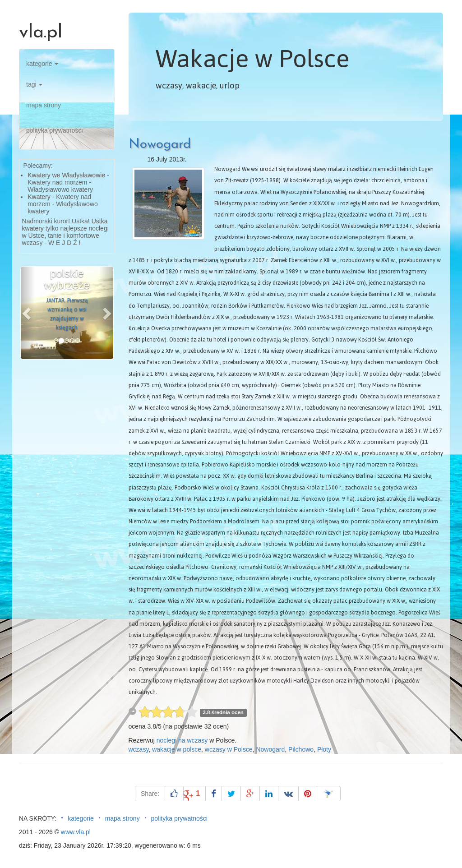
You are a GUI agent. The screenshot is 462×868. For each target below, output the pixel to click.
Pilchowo (301, 749)
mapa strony (44, 105)
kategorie (42, 64)
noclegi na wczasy (182, 740)
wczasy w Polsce (229, 749)
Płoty (324, 749)
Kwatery (39, 197)
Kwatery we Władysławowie (66, 175)
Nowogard (160, 145)
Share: (150, 794)
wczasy (139, 749)
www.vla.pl (76, 832)
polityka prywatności (54, 130)
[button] (28, 313)
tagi (34, 84)
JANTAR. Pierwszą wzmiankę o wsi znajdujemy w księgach (67, 314)
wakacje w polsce (177, 749)
